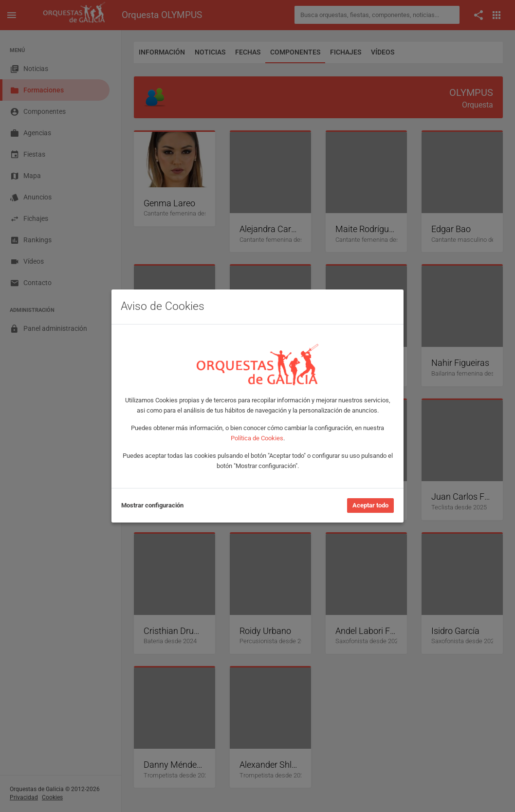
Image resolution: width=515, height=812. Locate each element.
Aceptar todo (370, 505)
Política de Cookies (257, 438)
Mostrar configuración (152, 505)
